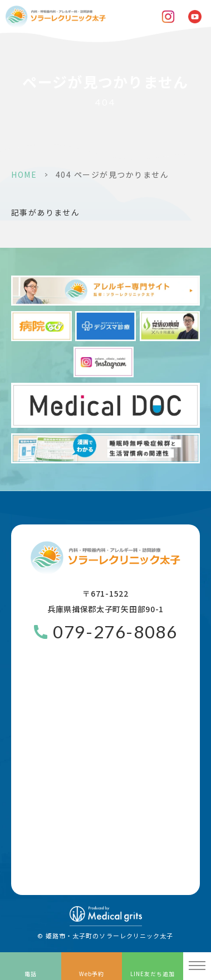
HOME (24, 174)
